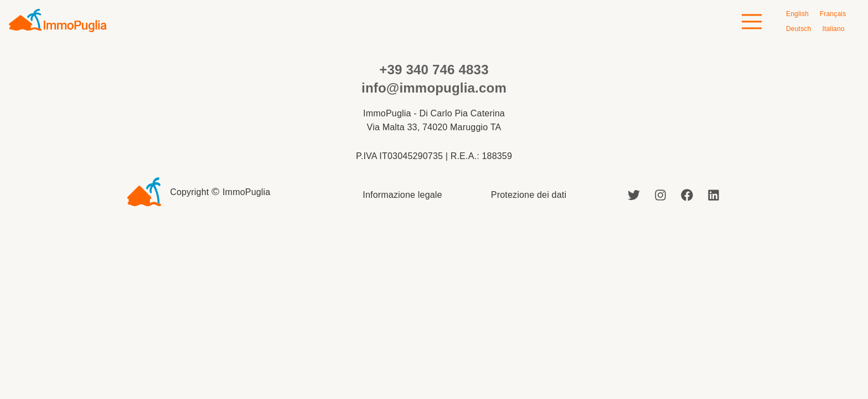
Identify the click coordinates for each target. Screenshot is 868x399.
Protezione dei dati (529, 195)
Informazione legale (402, 195)
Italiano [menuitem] (833, 29)
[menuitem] (797, 14)
